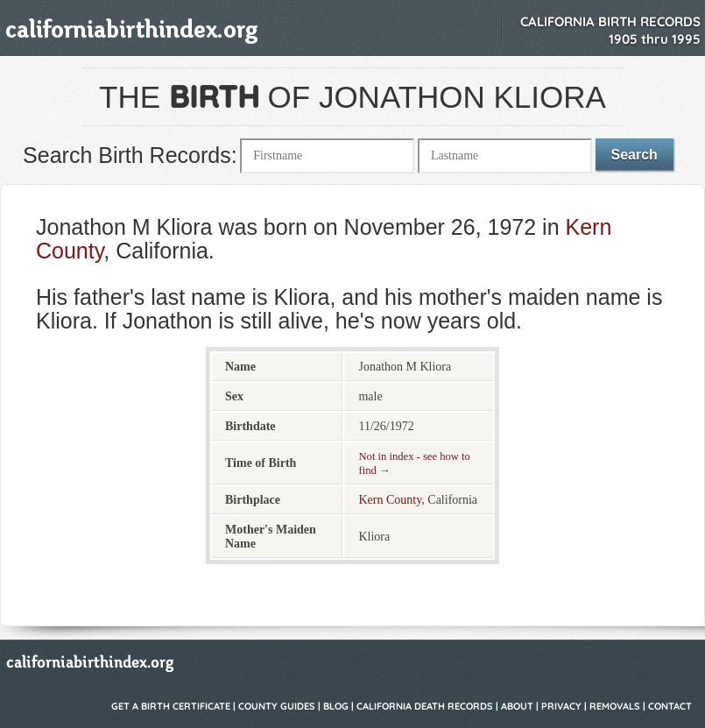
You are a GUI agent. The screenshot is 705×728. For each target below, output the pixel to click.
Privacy (561, 706)
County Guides (277, 706)
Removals (615, 706)
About (517, 706)
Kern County (390, 500)
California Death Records (425, 706)
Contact (670, 706)
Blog (336, 706)
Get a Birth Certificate (171, 706)
